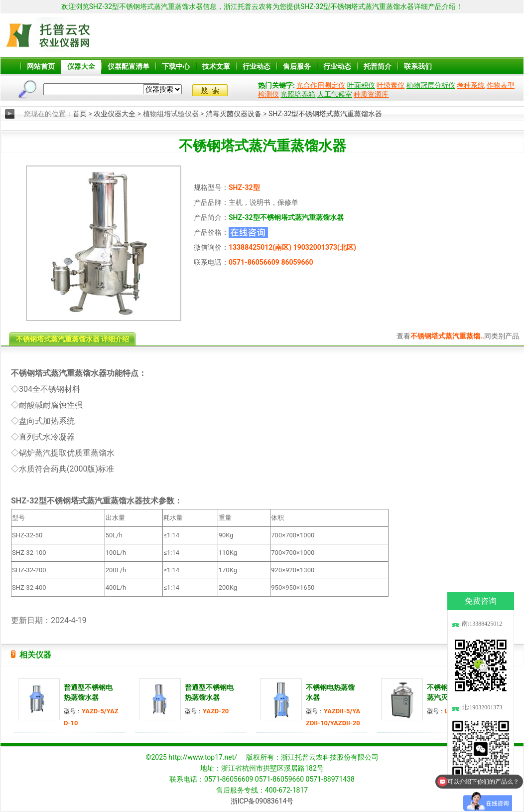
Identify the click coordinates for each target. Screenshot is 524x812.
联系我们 (418, 66)
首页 (80, 114)
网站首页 (41, 66)
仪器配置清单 (129, 66)
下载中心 (176, 66)
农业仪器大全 (115, 114)
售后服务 (297, 66)
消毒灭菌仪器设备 (234, 114)
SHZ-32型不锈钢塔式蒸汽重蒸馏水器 (325, 114)
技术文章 (216, 66)
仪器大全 (81, 66)
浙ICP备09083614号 (262, 801)
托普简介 (378, 66)
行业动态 (257, 66)
